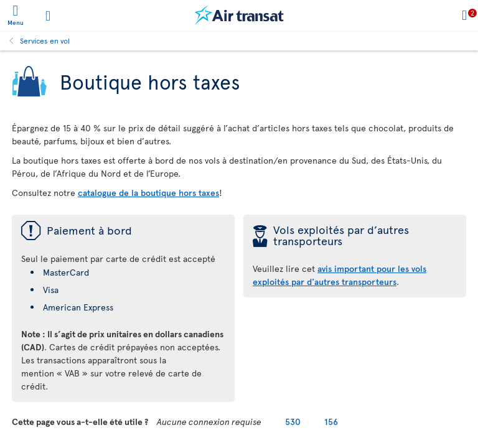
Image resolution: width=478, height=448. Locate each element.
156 (331, 422)
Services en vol (45, 40)
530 (293, 422)
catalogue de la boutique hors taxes (148, 193)
